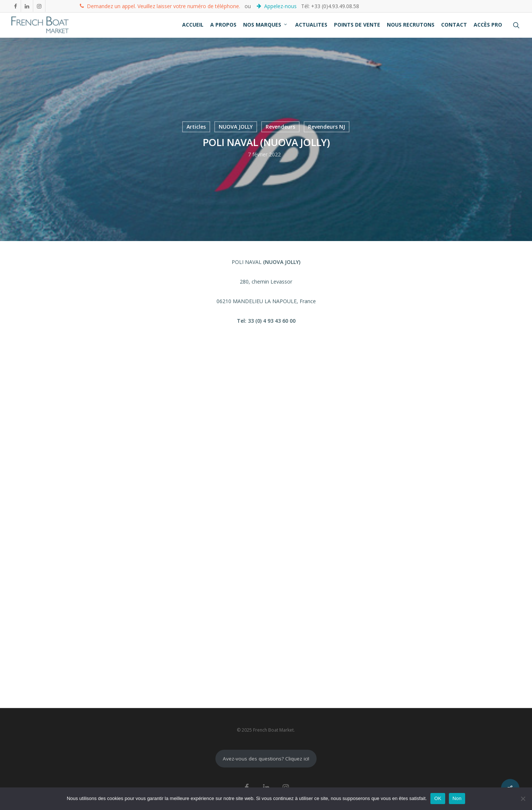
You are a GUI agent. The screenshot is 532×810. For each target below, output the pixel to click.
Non (457, 798)
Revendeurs (280, 127)
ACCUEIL (193, 25)
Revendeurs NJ (327, 127)
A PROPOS (223, 25)
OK (438, 798)
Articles (196, 127)
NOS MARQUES (265, 25)
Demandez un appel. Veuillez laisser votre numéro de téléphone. (160, 6)
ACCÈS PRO (488, 25)
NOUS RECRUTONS (411, 25)
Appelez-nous (277, 6)
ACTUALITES (311, 25)
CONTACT (454, 25)
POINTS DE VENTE (357, 25)
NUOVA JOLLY (236, 127)
